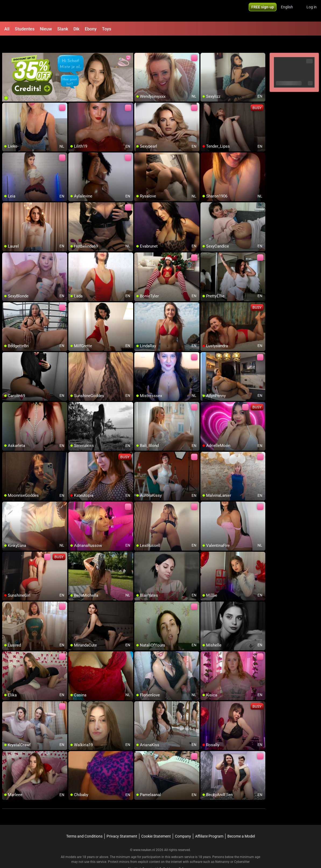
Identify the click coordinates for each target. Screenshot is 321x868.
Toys (107, 29)
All (7, 29)
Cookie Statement (156, 822)
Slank (63, 29)
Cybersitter (242, 848)
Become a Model (241, 822)
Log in (312, 11)
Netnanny (223, 848)
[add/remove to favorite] (139, 43)
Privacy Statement (122, 822)
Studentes (25, 29)
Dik (76, 29)
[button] (290, 11)
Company (183, 822)
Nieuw (46, 29)
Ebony (91, 29)
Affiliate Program (209, 822)
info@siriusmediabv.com (175, 855)
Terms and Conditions (84, 822)
